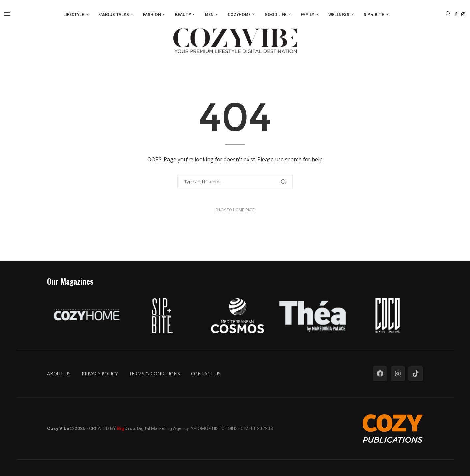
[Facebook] (456, 14)
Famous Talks (114, 14)
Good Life (276, 14)
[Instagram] (463, 14)
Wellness (339, 14)
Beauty (183, 14)
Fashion (152, 14)
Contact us (206, 374)
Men (209, 14)
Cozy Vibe (58, 428)
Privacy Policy (100, 374)
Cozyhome (239, 14)
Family (307, 14)
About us (59, 374)
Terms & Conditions (154, 374)
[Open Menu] (7, 14)
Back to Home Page (235, 210)
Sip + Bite (374, 14)
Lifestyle (74, 14)
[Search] (448, 14)
